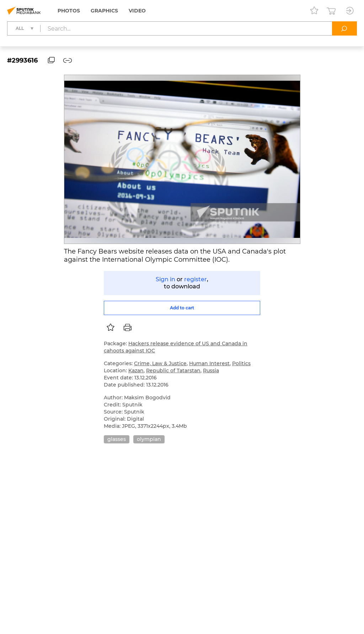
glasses (117, 439)
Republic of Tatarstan (173, 371)
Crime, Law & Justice (160, 363)
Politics (241, 363)
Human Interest (209, 363)
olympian (149, 439)
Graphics (104, 11)
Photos (69, 11)
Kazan (136, 371)
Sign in (165, 279)
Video (137, 11)
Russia (211, 371)
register (196, 279)
